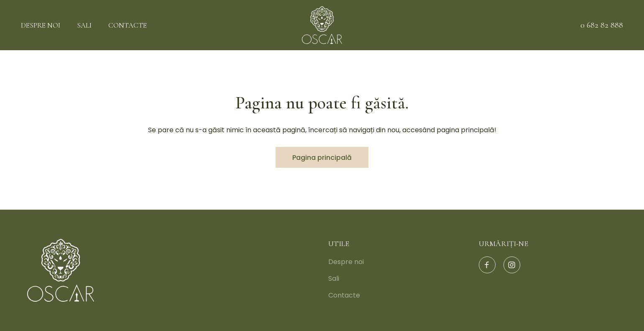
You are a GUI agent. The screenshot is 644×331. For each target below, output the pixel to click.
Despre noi (41, 25)
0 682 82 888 (602, 25)
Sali (84, 25)
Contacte (128, 25)
